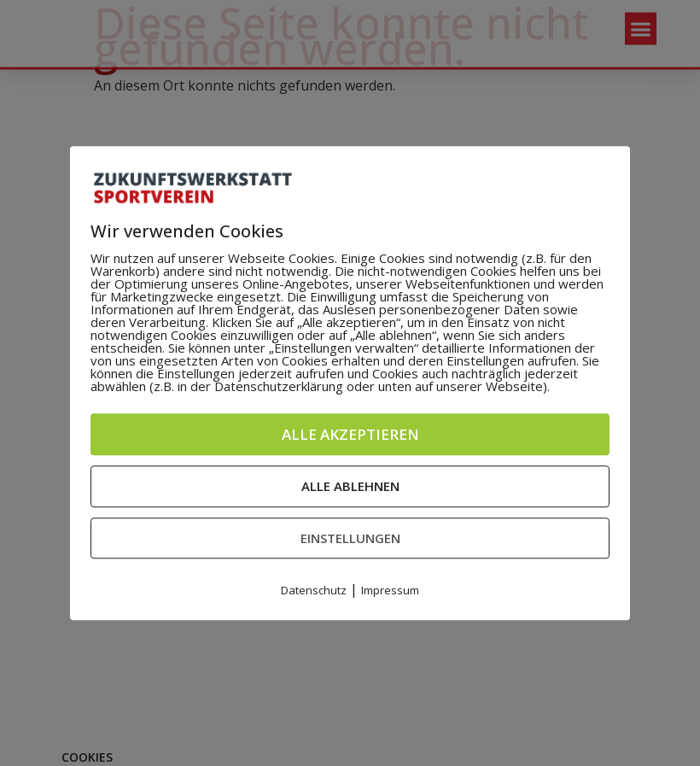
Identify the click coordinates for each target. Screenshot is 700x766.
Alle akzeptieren (350, 434)
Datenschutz (314, 590)
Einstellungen (350, 538)
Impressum (390, 590)
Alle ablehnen (350, 486)
